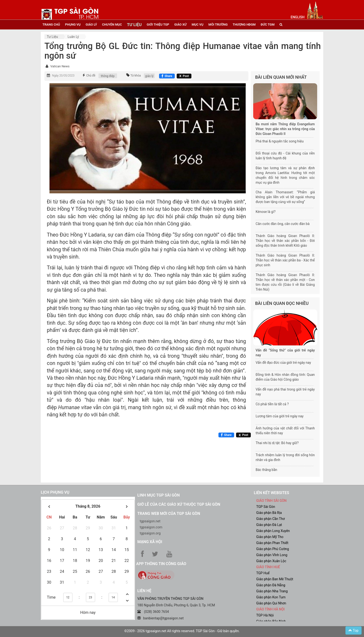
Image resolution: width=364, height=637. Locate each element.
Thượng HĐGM (244, 24)
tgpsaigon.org (150, 533)
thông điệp (108, 76)
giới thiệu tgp (158, 24)
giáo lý (91, 24)
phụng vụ (73, 24)
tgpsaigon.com (151, 527)
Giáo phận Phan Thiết (272, 543)
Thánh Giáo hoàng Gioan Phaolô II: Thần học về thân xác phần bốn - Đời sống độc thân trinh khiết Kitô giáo (285, 241)
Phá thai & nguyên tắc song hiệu (280, 141)
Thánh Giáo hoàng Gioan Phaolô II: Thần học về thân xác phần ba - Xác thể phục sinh (285, 260)
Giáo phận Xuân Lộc (271, 561)
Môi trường (218, 24)
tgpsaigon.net (150, 521)
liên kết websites (272, 493)
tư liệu (134, 25)
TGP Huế (263, 573)
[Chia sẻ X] (184, 76)
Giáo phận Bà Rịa (269, 513)
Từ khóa (136, 76)
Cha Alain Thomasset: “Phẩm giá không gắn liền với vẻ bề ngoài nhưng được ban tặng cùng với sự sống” (285, 197)
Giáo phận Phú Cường (273, 549)
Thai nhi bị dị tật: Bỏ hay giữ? (277, 443)
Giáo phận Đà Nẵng (271, 585)
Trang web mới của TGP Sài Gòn (169, 514)
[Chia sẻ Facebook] (167, 76)
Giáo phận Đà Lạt (269, 525)
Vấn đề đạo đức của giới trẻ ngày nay (283, 363)
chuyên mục (112, 24)
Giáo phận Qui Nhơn (271, 603)
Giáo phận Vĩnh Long (272, 555)
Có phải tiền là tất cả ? (272, 404)
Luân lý (73, 37)
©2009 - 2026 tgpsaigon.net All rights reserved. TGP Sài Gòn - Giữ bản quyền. (182, 631)
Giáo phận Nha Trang (272, 591)
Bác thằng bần (266, 470)
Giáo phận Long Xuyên (273, 531)
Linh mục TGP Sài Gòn (158, 495)
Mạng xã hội (150, 542)
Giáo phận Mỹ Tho (270, 537)
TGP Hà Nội (265, 615)
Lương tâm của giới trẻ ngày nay (280, 416)
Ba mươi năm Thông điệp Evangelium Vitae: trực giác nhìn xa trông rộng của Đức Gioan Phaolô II (285, 129)
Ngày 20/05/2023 (63, 76)
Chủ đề (91, 76)
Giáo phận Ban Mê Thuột (275, 579)
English (297, 17)
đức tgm (268, 24)
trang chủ (51, 24)
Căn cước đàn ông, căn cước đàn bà (283, 224)
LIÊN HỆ (144, 591)
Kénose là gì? (266, 212)
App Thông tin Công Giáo (161, 564)
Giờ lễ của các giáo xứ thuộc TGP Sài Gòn (179, 504)
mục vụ (198, 24)
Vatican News (60, 66)
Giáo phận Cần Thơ (271, 519)
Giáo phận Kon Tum (271, 597)
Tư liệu (52, 37)
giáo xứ (180, 24)
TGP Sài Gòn (266, 507)
